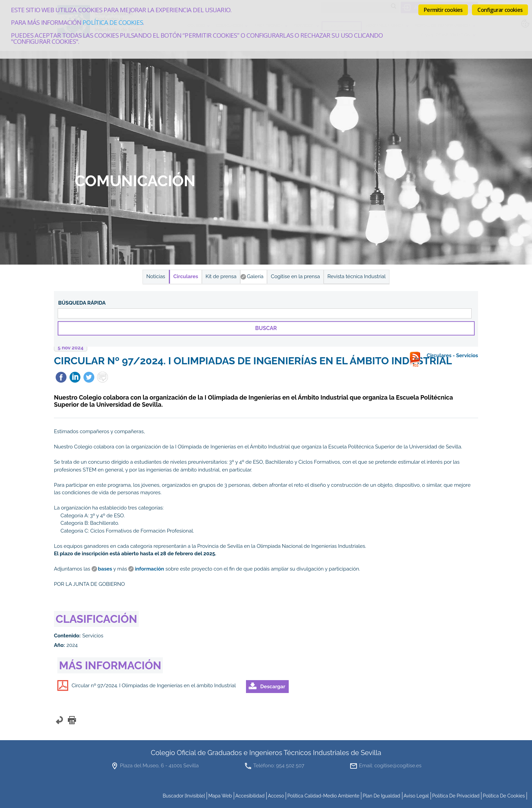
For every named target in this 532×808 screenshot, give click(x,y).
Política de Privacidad (456, 796)
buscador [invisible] (184, 796)
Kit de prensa (221, 276)
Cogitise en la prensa (295, 276)
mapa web (220, 796)
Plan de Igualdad (382, 796)
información (149, 569)
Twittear (89, 377)
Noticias (156, 276)
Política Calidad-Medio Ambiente (323, 796)
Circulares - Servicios (452, 355)
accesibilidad (250, 796)
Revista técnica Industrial (357, 276)
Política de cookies (112, 22)
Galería (255, 276)
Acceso (276, 796)
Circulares (186, 276)
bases (105, 569)
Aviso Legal (416, 796)
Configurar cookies (500, 10)
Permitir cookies (443, 10)
